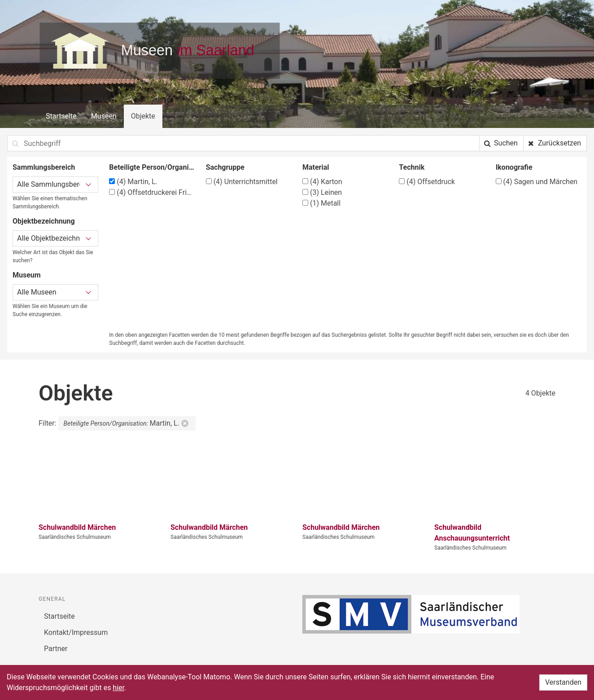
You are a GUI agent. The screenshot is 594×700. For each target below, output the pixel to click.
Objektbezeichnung (44, 221)
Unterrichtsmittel (242, 182)
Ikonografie (514, 167)
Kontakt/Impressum (76, 632)
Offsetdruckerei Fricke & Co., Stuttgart (152, 192)
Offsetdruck (427, 182)
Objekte (143, 116)
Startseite (61, 116)
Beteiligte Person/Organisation (152, 167)
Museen (104, 116)
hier (118, 688)
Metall (321, 203)
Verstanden (563, 682)
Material (316, 167)
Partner (56, 649)
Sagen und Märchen (537, 182)
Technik (412, 167)
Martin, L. (133, 182)
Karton (322, 182)
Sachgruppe (225, 167)
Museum (27, 275)
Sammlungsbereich (44, 167)
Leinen (322, 192)
